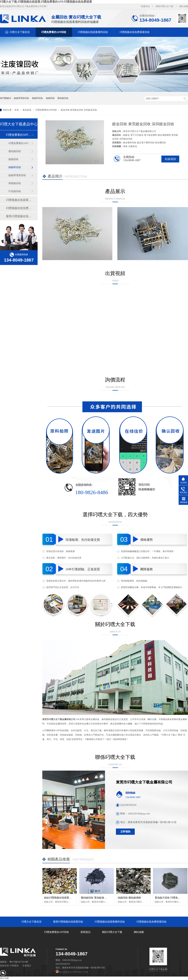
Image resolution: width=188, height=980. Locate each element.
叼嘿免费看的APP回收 (54, 32)
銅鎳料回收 (37, 98)
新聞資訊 (86, 932)
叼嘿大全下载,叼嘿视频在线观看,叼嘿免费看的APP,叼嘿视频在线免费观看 (46, 2)
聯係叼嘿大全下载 (164, 6)
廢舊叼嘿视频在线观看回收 (19, 216)
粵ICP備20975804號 (19, 962)
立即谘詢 (125, 832)
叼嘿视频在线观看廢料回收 (93, 32)
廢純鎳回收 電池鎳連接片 (95, 898)
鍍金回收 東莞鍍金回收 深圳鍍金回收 (79, 110)
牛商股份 (14, 966)
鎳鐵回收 (50, 98)
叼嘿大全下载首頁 (20, 32)
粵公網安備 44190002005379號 (72, 972)
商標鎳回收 (15, 183)
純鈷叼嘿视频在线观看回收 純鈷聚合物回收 (68, 898)
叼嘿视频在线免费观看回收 (135, 32)
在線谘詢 (170, 159)
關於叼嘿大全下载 (112, 932)
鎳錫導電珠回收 (21, 98)
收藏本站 (145, 6)
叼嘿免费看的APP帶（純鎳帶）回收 (20, 143)
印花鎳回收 (15, 191)
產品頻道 (27, 110)
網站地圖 (184, 6)
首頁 (17, 110)
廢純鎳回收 (63, 98)
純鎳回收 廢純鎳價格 (129, 898)
